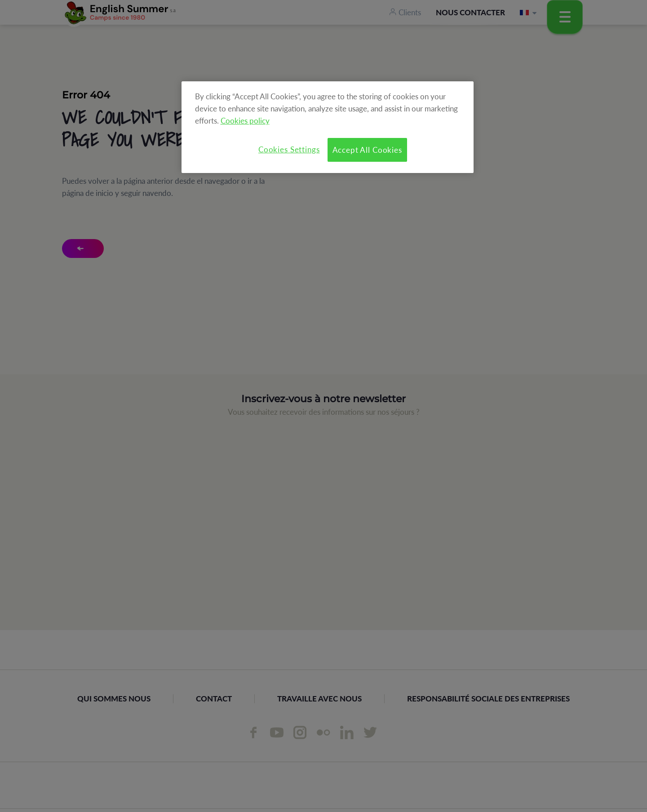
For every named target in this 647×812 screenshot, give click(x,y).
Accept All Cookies (367, 150)
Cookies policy (245, 121)
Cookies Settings (289, 149)
